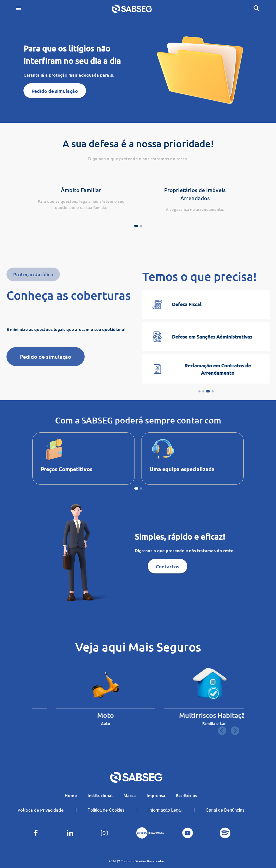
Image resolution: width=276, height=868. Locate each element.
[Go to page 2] (141, 226)
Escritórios (187, 795)
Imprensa (156, 795)
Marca (130, 795)
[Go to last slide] (222, 731)
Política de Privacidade (41, 810)
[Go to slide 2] (203, 391)
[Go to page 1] (136, 226)
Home (71, 795)
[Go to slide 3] (208, 391)
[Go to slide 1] (199, 391)
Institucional (100, 795)
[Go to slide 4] (213, 391)
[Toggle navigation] (19, 9)
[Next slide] (235, 731)
